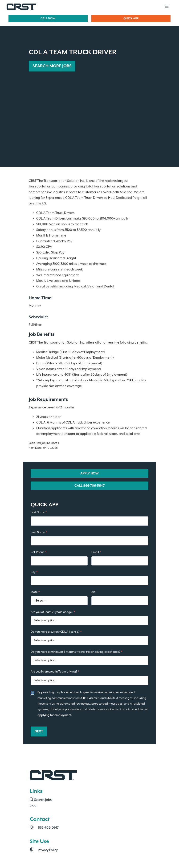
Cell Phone (39, 552)
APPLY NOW (89, 473)
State (35, 592)
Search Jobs (41, 800)
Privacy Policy (44, 850)
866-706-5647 (44, 828)
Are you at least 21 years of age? (53, 612)
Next (39, 731)
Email (96, 552)
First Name (39, 512)
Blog (33, 806)
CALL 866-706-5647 (89, 486)
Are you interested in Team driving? (55, 672)
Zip (94, 592)
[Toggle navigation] (167, 7)
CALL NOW (48, 19)
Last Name (39, 532)
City (34, 572)
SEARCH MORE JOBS (52, 66)
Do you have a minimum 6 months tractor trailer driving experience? (76, 652)
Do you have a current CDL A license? (56, 632)
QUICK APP (131, 19)
